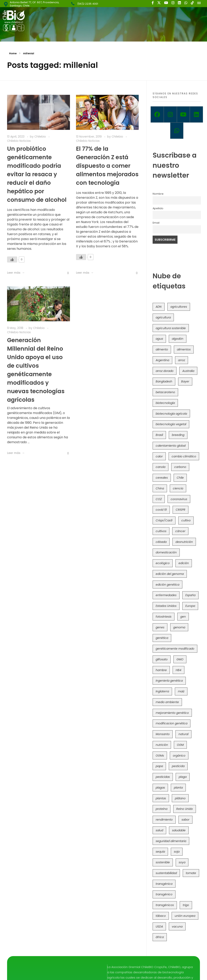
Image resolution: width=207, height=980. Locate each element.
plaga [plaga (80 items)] (183, 777)
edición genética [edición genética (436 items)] (167, 585)
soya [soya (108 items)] (182, 862)
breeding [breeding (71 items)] (178, 435)
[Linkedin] (196, 114)
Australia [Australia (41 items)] (188, 371)
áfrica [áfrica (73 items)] (160, 937)
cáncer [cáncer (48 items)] (180, 531)
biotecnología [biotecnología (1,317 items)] (165, 403)
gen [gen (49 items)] (183, 617)
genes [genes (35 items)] (160, 627)
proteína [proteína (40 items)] (162, 809)
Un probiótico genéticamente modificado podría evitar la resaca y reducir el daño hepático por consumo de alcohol (37, 174)
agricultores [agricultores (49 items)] (179, 307)
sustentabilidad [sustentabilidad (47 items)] (166, 873)
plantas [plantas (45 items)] (161, 798)
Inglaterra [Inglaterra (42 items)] (162, 691)
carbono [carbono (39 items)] (180, 467)
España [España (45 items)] (190, 595)
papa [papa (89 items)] (159, 766)
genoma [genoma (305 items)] (179, 627)
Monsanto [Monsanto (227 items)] (163, 734)
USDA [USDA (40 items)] (159, 927)
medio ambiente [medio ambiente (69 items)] (167, 702)
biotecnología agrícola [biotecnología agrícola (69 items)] (171, 414)
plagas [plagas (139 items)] (160, 788)
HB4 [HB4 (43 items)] (178, 670)
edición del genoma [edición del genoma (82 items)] (170, 574)
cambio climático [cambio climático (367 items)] (184, 456)
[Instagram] (170, 114)
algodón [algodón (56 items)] (178, 339)
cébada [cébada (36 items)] (161, 542)
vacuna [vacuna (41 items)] (177, 927)
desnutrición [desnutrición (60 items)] (184, 542)
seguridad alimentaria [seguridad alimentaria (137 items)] (171, 841)
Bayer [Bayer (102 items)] (185, 381)
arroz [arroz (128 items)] (182, 360)
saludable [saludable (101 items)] (179, 830)
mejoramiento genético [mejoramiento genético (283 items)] (172, 713)
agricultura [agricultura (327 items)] (163, 317)
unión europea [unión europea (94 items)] (185, 916)
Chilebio (41, 137)
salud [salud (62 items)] (159, 830)
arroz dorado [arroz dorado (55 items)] (165, 371)
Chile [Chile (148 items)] (180, 478)
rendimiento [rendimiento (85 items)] (164, 820)
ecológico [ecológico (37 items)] (163, 563)
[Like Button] (12, 259)
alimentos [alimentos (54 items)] (184, 349)
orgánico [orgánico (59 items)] (179, 756)
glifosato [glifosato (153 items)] (162, 659)
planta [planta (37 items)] (178, 788)
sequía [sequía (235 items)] (160, 852)
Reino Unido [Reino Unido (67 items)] (185, 809)
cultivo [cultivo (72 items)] (186, 520)
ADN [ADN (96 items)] (159, 307)
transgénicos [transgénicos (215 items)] (165, 905)
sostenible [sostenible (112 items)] (163, 862)
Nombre (158, 194)
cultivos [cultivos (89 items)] (161, 531)
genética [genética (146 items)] (162, 638)
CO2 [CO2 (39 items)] (159, 499)
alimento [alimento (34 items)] (162, 349)
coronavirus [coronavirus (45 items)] (179, 499)
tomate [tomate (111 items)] (191, 873)
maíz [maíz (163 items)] (181, 691)
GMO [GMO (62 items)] (180, 659)
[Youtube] (183, 114)
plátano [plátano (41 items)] (180, 798)
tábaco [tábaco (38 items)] (161, 916)
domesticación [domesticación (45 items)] (166, 552)
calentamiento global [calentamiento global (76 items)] (171, 446)
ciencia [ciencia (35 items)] (178, 488)
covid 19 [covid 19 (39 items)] (161, 510)
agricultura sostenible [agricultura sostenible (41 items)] (171, 328)
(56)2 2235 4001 (88, 4)
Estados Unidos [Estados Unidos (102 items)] (166, 606)
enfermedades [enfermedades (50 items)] (166, 595)
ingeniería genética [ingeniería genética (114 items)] (169, 681)
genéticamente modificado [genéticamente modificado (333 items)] (175, 649)
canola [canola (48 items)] (161, 467)
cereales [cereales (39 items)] (162, 478)
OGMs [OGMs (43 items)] (160, 756)
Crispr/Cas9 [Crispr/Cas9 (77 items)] (164, 520)
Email (156, 223)
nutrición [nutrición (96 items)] (162, 745)
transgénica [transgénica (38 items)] (164, 884)
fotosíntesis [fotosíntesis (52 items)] (164, 617)
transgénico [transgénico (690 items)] (164, 894)
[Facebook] (157, 114)
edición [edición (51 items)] (184, 563)
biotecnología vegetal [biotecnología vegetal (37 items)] (171, 424)
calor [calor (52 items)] (159, 456)
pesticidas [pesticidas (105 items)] (163, 777)
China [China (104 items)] (160, 488)
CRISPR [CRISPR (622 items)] (181, 510)
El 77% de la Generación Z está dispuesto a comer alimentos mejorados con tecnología (107, 166)
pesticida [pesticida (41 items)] (178, 766)
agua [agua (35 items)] (159, 339)
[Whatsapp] (177, 131)
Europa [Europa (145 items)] (190, 606)
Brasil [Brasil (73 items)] (159, 435)
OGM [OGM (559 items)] (180, 745)
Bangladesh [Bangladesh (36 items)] (164, 381)
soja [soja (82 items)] (177, 852)
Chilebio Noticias (19, 141)
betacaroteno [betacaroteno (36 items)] (165, 392)
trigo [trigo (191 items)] (186, 905)
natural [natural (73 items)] (183, 734)
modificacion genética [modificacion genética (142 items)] (172, 723)
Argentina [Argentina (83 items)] (162, 360)
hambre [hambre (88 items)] (161, 670)
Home (13, 53)
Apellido (158, 208)
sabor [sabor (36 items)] (185, 820)
